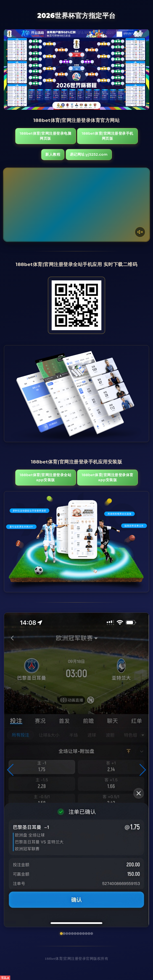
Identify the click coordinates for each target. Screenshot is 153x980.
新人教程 (53, 154)
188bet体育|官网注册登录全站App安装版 (45, 477)
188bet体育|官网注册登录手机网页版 (108, 136)
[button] (11, 770)
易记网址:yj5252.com (89, 154)
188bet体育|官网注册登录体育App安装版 (108, 477)
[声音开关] (140, 232)
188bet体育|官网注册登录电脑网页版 (45, 136)
